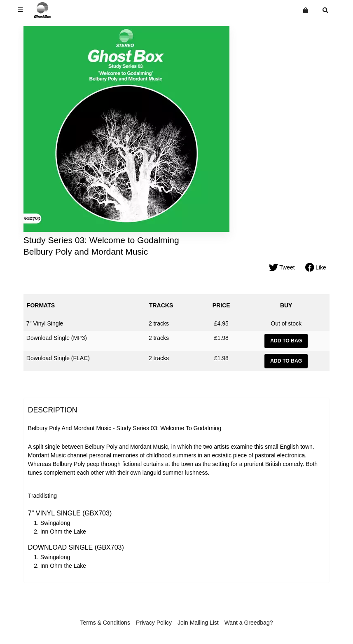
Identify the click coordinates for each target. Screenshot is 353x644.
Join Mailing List (198, 623)
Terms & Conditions (105, 623)
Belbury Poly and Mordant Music (86, 252)
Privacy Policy (154, 623)
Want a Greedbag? (249, 623)
